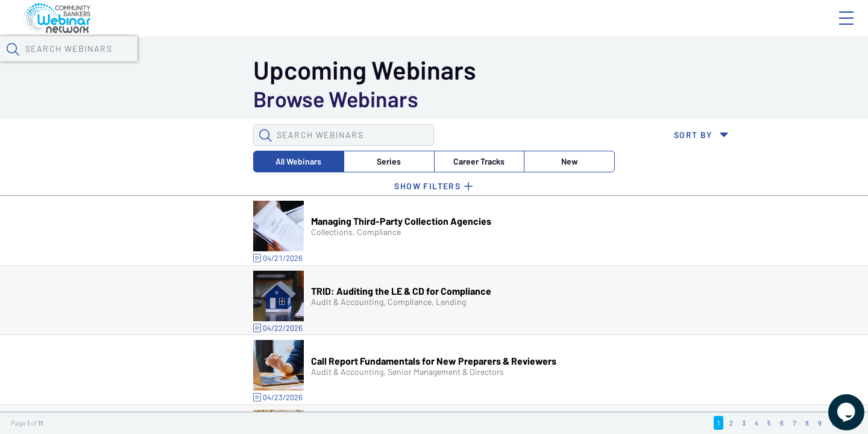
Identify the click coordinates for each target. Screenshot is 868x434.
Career (264, 229)
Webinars (214, 63)
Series (189, 229)
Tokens (341, 63)
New (339, 229)
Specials (423, 63)
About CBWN (749, 28)
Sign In (832, 28)
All (114, 229)
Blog (675, 28)
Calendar (281, 63)
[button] (631, 62)
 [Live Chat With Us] (835, 404)
